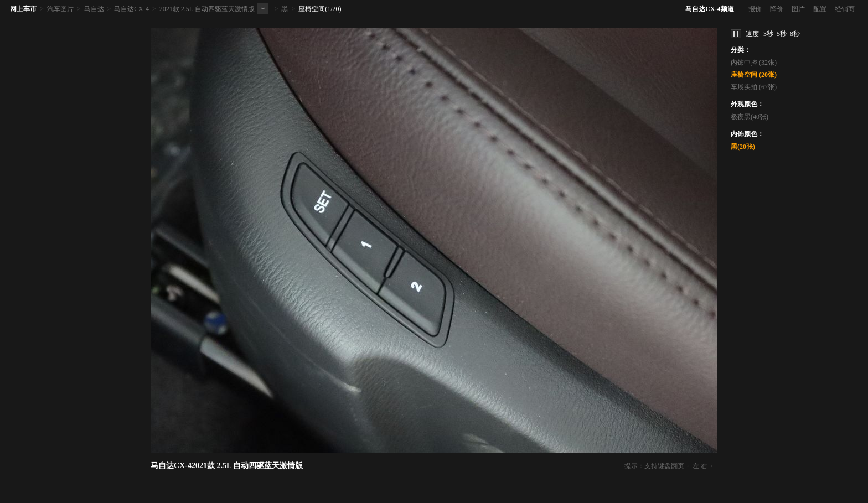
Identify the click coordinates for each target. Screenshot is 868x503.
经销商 (845, 9)
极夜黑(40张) (750, 117)
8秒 (795, 34)
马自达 (94, 9)
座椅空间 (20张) (754, 75)
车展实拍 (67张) (754, 87)
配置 (820, 9)
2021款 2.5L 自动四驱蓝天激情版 (207, 9)
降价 (777, 9)
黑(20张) (743, 147)
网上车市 (23, 9)
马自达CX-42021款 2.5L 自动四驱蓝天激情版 (227, 466)
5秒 (782, 34)
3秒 (768, 34)
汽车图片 (60, 9)
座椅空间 (312, 9)
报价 (755, 9)
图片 (798, 9)
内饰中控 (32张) (754, 63)
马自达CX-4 (131, 9)
